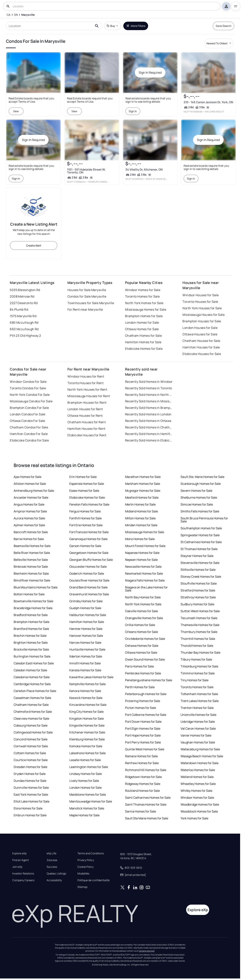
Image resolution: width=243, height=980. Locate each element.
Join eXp (17, 867)
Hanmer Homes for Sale (86, 629)
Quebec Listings (56, 874)
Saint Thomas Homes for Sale (146, 804)
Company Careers (23, 880)
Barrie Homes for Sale (29, 539)
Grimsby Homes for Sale (86, 601)
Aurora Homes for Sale (29, 518)
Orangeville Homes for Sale (144, 618)
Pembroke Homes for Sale (143, 673)
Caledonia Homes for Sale (32, 677)
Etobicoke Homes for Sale (144, 349)
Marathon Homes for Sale (143, 477)
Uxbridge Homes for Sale (198, 722)
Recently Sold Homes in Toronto (149, 388)
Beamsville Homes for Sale (32, 546)
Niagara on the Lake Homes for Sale (146, 589)
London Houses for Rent (85, 409)
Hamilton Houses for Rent (86, 429)
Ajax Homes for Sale (27, 477)
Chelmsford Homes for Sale (33, 712)
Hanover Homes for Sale (86, 636)
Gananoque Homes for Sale (88, 539)
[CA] (9, 15)
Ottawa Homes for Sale (142, 329)
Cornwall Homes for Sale (31, 746)
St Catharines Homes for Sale (201, 542)
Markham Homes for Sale (143, 484)
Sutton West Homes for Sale (200, 611)
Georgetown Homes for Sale (89, 553)
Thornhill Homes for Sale (198, 639)
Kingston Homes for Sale (87, 719)
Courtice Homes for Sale (31, 760)
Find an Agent (21, 860)
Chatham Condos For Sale (29, 427)
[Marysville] (28, 15)
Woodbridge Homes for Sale (200, 804)
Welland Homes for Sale (197, 777)
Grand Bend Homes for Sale (88, 587)
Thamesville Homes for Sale (200, 625)
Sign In (133, 111)
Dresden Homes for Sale (30, 767)
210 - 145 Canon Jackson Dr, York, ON (208, 102)
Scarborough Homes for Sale (201, 484)
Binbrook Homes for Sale (31, 567)
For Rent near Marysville (85, 309)
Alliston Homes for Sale (30, 484)
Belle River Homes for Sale (32, 553)
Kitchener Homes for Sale (87, 732)
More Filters (136, 26)
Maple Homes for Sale (84, 815)
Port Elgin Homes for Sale (143, 728)
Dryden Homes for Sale (30, 774)
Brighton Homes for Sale (31, 643)
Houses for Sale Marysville (87, 290)
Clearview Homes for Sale (31, 719)
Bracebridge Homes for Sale (33, 608)
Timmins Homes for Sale (198, 673)
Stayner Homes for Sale (197, 556)
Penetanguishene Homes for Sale (149, 680)
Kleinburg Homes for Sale (87, 739)
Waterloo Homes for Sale (198, 770)
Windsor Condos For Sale (28, 382)
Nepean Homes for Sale (141, 560)
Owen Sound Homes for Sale (145, 659)
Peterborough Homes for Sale (146, 694)
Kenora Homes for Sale (85, 691)
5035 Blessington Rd (25, 290)
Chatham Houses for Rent (87, 422)
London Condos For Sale (28, 414)
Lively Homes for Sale (84, 781)
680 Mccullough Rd (24, 323)
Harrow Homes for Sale (85, 643)
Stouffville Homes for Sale (199, 583)
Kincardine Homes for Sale (88, 705)
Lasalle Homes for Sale (85, 760)
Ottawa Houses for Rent (85, 416)
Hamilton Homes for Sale (143, 342)
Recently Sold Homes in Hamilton (149, 434)
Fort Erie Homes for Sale (86, 525)
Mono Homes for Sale (140, 539)
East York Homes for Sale (31, 794)
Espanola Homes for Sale (87, 484)
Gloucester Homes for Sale (88, 567)
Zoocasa (52, 860)
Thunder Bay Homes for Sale (200, 653)
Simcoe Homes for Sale (197, 504)
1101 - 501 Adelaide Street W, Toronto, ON (86, 171)
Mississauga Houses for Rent (89, 396)
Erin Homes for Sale (83, 477)
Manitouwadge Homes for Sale (91, 801)
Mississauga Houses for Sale (204, 315)
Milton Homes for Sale (140, 518)
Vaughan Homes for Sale (198, 742)
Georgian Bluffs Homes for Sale (91, 560)
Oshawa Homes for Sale (142, 646)
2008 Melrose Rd (22, 296)
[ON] (16, 15)
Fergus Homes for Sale (85, 511)
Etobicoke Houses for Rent (87, 435)
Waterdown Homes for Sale (199, 763)
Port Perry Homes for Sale (143, 742)
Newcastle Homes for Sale (143, 567)
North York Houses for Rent (87, 389)
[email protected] (147, 951)
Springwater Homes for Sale (200, 535)
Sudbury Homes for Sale (197, 604)
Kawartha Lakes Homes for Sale (91, 677)
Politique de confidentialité (93, 880)
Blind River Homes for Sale (32, 580)
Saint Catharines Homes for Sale (148, 798)
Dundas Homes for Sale (30, 781)
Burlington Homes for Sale (32, 656)
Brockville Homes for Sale (31, 649)
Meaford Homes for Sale (142, 497)
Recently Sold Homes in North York (149, 395)
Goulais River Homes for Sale (89, 580)
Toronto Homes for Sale (142, 296)
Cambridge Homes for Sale (32, 684)
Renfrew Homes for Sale (142, 763)
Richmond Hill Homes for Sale (146, 770)
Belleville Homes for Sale (31, 560)
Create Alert (34, 245)
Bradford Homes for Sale (31, 615)
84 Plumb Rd (19, 309)
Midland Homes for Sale (141, 511)
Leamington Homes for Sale (89, 767)
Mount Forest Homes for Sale (145, 546)
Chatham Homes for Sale (143, 336)
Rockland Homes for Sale (142, 791)
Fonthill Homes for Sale (85, 518)
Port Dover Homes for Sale (143, 722)
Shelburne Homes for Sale (199, 497)
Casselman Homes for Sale (32, 698)
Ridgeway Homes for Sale (143, 784)
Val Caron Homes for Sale (198, 728)
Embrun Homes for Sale (30, 815)
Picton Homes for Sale (141, 708)
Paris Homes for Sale (139, 666)
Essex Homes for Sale (84, 491)
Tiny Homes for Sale (194, 680)
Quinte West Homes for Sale (145, 749)
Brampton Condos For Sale (29, 408)
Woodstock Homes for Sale (199, 811)
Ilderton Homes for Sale (86, 656)
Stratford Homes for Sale (198, 590)
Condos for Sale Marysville (87, 296)
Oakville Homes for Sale (141, 611)
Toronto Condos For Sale (28, 388)
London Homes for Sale (142, 323)
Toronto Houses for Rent (85, 383)
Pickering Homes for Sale (143, 701)
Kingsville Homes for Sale (87, 725)
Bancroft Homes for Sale (31, 532)
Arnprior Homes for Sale (30, 511)
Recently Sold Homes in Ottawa (148, 421)
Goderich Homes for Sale (87, 573)
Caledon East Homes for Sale (34, 663)
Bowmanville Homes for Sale (33, 601)
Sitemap (82, 887)
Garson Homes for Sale (85, 546)
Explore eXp (19, 853)
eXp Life (51, 853)
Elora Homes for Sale (28, 808)
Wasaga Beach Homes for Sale (202, 756)
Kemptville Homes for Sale (87, 684)
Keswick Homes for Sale (86, 698)
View (16, 111)
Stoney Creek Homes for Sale (201, 577)
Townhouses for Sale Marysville (91, 303)
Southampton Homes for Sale (201, 528)
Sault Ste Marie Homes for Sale (147, 818)
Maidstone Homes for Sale (88, 794)
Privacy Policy (86, 860)
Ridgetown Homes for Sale (143, 777)
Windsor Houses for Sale (201, 295)
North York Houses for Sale (202, 308)
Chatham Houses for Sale (201, 341)
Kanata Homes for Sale (85, 670)
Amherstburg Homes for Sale (34, 491)
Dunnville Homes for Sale (31, 788)
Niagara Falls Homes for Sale (145, 580)
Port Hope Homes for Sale (143, 735)
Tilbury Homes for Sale (196, 659)
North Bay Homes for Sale (143, 597)
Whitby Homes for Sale (196, 791)
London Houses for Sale (200, 328)
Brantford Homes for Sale (31, 629)
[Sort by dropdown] (219, 43)
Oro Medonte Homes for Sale (145, 639)
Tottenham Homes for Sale (199, 694)
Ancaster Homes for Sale (31, 497)
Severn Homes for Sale (196, 491)
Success (52, 867)
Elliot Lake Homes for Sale (32, 801)
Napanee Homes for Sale (142, 553)
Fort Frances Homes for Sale (89, 532)
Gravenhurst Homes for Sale (89, 594)
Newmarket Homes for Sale (144, 573)
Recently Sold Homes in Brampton (149, 408)
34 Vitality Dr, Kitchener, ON (144, 170)
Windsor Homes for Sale (143, 290)
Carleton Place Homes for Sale (35, 691)
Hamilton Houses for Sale (201, 347)
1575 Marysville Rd (23, 316)
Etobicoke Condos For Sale (29, 440)
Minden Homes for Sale (141, 525)
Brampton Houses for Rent (87, 403)
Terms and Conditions (91, 853)
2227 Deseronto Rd (24, 303)
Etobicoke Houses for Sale (202, 354)
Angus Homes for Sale (29, 504)
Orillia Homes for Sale (140, 625)
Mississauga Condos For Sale (31, 401)
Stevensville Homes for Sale (200, 563)
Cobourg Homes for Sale (31, 725)
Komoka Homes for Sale (86, 746)
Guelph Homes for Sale (85, 608)
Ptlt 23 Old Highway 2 (25, 336)
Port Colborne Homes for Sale (146, 715)
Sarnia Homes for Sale (141, 811)
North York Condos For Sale (30, 395)
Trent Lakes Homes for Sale (200, 701)
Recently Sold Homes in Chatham (149, 427)
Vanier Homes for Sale (196, 735)
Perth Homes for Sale (140, 687)
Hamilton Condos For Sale (29, 434)
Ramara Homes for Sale (141, 756)
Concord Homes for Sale (31, 739)
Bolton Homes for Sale (29, 594)
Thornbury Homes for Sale (199, 632)
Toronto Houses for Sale (200, 302)
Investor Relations (23, 874)
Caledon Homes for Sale (30, 670)
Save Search (224, 26)
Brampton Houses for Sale (202, 321)
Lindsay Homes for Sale (86, 774)
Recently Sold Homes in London (148, 414)
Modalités (83, 874)
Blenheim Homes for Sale (31, 573)
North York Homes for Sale (144, 303)
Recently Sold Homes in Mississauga (149, 401)
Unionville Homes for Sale (198, 715)
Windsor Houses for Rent (86, 376)
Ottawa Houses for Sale (200, 334)
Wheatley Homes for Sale (198, 784)
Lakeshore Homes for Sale (87, 753)
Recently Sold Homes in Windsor (149, 382)
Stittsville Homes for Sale (198, 570)
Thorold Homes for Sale (197, 646)
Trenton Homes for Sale (197, 708)
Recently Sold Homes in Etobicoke (149, 440)
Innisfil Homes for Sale (85, 663)
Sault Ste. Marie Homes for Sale (202, 477)
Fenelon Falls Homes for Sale (89, 504)
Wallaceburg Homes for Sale (200, 749)
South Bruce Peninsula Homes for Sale (204, 520)
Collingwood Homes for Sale (33, 732)
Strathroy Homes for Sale (198, 597)
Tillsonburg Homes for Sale (199, 666)
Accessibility (54, 880)
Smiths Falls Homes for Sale (200, 511)
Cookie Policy (85, 867)
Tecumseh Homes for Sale (199, 618)
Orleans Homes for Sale (141, 632)
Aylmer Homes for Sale (29, 525)
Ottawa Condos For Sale (27, 421)
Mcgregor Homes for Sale (143, 491)
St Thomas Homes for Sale (199, 549)
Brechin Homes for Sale (30, 636)
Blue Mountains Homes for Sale (36, 587)
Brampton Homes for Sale (144, 316)
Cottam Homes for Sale (30, 753)
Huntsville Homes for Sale (87, 649)
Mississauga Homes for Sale (146, 309)
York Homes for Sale (194, 818)
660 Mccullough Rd (24, 329)
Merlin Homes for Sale (140, 504)
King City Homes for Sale (86, 712)
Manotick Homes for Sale (87, 808)
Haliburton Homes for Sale (88, 615)
